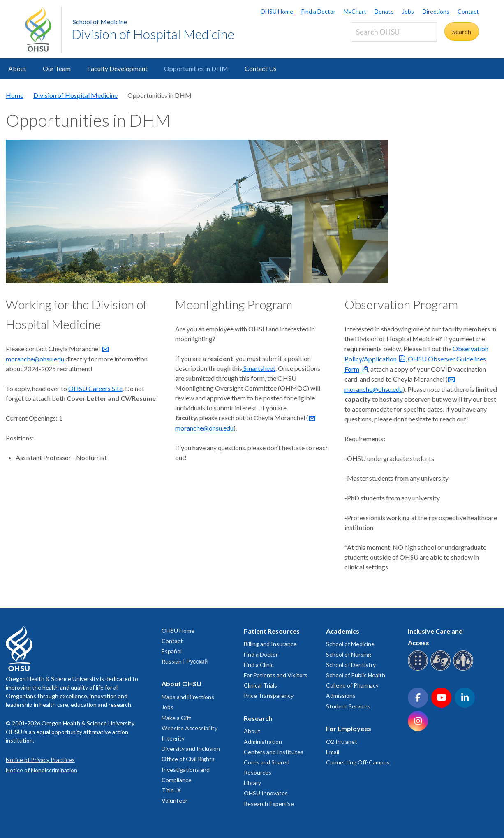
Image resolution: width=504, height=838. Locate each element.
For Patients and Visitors (276, 675)
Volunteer (175, 800)
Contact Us (261, 68)
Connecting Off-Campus (358, 762)
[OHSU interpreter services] (464, 669)
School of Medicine (100, 22)
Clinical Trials (260, 685)
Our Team (57, 68)
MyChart (355, 11)
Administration (263, 742)
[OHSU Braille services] (419, 669)
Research (258, 718)
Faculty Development (117, 68)
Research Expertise (269, 804)
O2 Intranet (342, 742)
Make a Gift (176, 718)
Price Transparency (269, 696)
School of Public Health (356, 675)
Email (333, 752)
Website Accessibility (190, 728)
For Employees (349, 728)
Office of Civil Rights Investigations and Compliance (188, 769)
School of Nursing (349, 654)
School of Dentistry (351, 665)
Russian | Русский (185, 661)
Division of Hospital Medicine (153, 34)
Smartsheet (259, 368)
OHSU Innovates (266, 793)
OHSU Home (277, 11)
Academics (343, 631)
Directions (436, 11)
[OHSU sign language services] (442, 669)
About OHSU (181, 684)
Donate (384, 11)
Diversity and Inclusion (191, 749)
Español (172, 651)
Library (252, 783)
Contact (468, 11)
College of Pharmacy (352, 685)
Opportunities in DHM (196, 68)
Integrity (173, 738)
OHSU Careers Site (95, 388)
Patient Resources (272, 631)
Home (15, 95)
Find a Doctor (318, 11)
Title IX (171, 790)
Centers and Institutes (274, 752)
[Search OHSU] (394, 32)
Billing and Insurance (270, 644)
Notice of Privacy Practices (40, 760)
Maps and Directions (188, 697)
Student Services (348, 706)
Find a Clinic (259, 665)
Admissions (341, 696)
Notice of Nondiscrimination (42, 770)
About (17, 68)
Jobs (408, 11)
